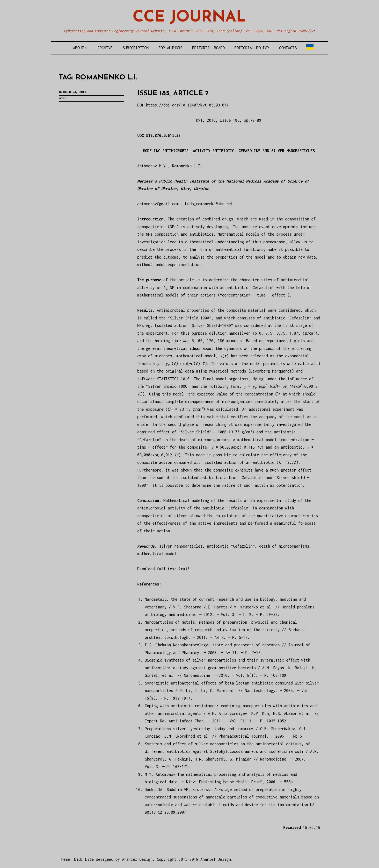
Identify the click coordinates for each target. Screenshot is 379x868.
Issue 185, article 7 (173, 94)
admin (63, 98)
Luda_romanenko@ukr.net (209, 204)
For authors (170, 48)
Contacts (288, 48)
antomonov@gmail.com (158, 204)
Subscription (136, 48)
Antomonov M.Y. (153, 166)
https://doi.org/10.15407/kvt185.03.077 (187, 105)
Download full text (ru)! (163, 569)
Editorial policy (252, 48)
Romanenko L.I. (187, 166)
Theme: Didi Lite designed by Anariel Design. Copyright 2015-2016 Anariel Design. (146, 859)
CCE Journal (189, 18)
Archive (105, 48)
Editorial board (208, 48)
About (78, 48)
